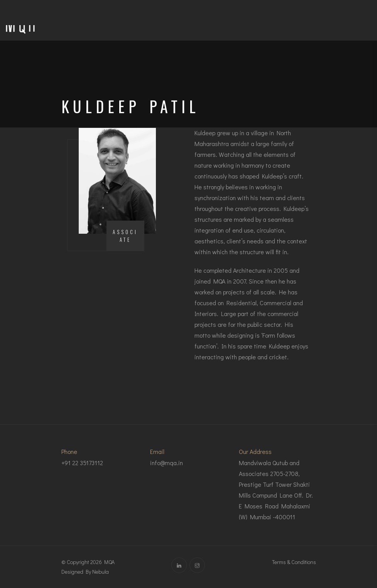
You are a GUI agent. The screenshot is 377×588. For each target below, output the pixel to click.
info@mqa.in (167, 463)
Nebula (101, 572)
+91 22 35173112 (82, 463)
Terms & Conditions (294, 562)
